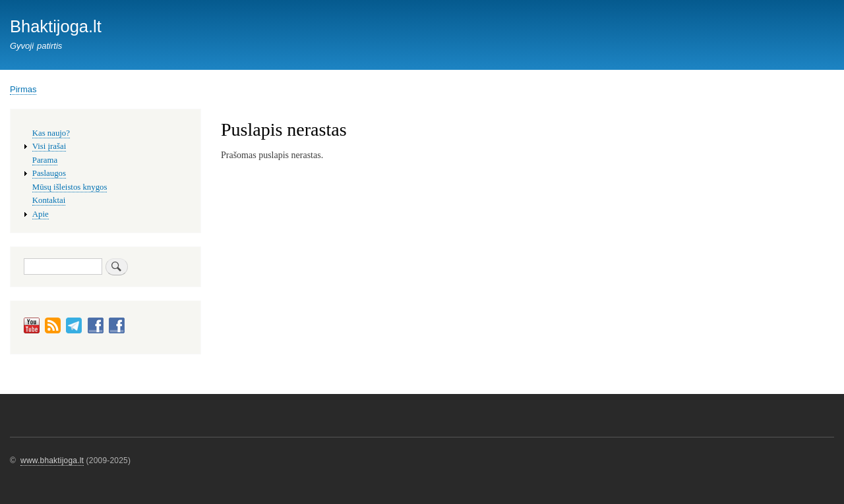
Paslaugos (49, 173)
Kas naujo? (51, 133)
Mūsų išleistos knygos (70, 187)
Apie (41, 214)
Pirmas (23, 89)
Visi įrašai (49, 146)
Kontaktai (49, 200)
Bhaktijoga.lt (56, 26)
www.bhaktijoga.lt (52, 461)
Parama (45, 160)
